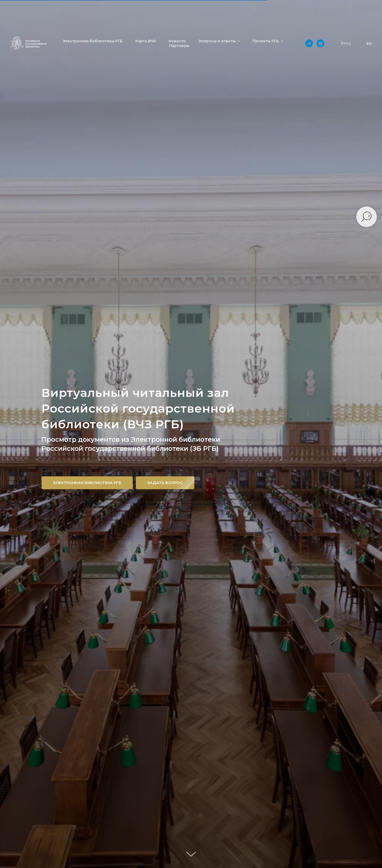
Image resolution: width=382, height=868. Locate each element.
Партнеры (179, 46)
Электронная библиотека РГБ (92, 41)
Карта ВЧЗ (146, 41)
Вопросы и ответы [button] (218, 41)
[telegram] (309, 43)
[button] (346, 43)
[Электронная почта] (320, 43)
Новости (177, 41)
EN (369, 44)
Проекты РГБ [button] (266, 41)
